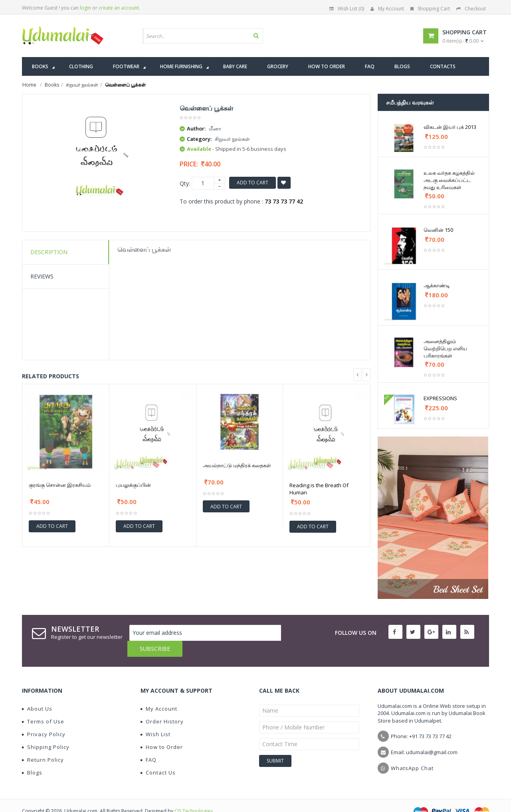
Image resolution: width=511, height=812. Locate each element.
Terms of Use (43, 705)
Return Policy (43, 744)
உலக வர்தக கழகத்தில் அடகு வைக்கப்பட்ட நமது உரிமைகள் (449, 180)
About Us (37, 693)
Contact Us (158, 757)
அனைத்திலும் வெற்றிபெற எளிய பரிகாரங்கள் (445, 348)
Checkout (471, 9)
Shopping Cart (430, 9)
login (85, 8)
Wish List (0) (347, 9)
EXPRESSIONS (440, 398)
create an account (119, 8)
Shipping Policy (46, 731)
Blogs (32, 757)
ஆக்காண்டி (437, 285)
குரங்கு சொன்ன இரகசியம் (60, 485)
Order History (162, 705)
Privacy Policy (44, 718)
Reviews (42, 276)
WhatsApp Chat (412, 752)
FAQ (149, 744)
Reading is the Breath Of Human (319, 489)
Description (49, 252)
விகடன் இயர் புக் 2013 (450, 127)
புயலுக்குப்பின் (133, 485)
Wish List (155, 718)
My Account (387, 9)
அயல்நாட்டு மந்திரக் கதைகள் (237, 465)
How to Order (162, 731)
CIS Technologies (194, 795)
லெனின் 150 (438, 230)
